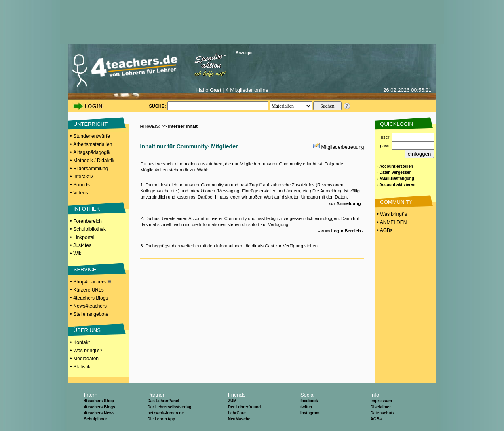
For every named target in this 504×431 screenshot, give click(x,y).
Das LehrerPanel (163, 401)
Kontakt (81, 342)
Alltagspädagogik (92, 152)
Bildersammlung (91, 169)
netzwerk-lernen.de (166, 413)
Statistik (82, 367)
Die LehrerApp (161, 419)
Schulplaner (96, 419)
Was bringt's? (88, 351)
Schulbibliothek (90, 229)
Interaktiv (83, 177)
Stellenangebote (91, 314)
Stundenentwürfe (92, 136)
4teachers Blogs (91, 298)
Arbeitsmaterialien (93, 144)
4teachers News (99, 413)
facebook (309, 401)
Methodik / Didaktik (94, 161)
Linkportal (84, 237)
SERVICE (85, 269)
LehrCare (237, 413)
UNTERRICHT (91, 124)
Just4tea (82, 245)
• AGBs (384, 230)
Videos (80, 193)
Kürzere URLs (88, 290)
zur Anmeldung (345, 203)
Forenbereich (88, 221)
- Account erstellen (395, 166)
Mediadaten (86, 359)
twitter (306, 407)
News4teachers (90, 306)
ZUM (232, 401)
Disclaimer (381, 407)
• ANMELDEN (391, 222)
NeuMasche (239, 419)
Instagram (310, 413)
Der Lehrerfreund (245, 407)
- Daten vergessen (394, 172)
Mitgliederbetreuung (342, 147)
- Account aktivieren (396, 185)
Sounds (81, 185)
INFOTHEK (87, 209)
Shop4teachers (92, 282)
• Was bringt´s (392, 214)
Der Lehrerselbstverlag (169, 407)
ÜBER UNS (87, 330)
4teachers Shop (99, 401)
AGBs (376, 419)
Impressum (381, 401)
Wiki (78, 254)
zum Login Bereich (341, 231)
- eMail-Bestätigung (396, 179)
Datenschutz (382, 413)
